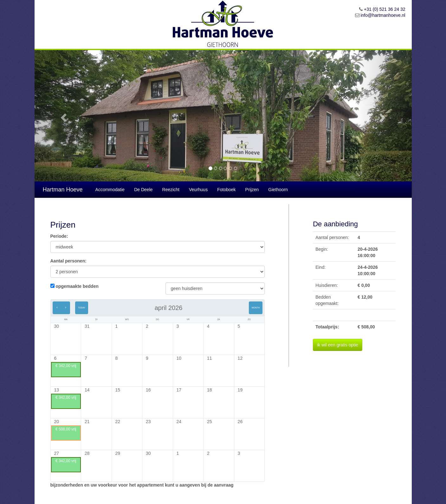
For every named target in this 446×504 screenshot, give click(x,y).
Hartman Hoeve (63, 190)
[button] (63, 116)
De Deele (143, 190)
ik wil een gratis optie (338, 345)
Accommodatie (110, 190)
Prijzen (252, 190)
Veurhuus (198, 190)
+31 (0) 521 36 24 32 (385, 9)
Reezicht (171, 190)
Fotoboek (226, 190)
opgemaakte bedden (77, 286)
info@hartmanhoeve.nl (383, 15)
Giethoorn (278, 190)
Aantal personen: (68, 261)
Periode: (59, 236)
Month (256, 308)
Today (82, 308)
